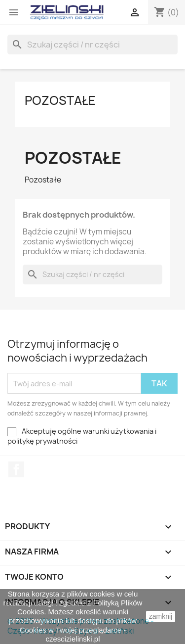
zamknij (161, 616)
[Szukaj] (92, 45)
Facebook (16, 469)
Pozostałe (60, 100)
